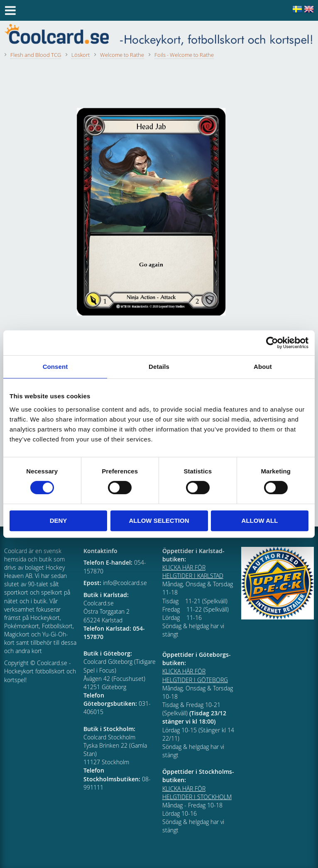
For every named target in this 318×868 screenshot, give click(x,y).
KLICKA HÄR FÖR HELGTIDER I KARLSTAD (193, 572)
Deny (59, 521)
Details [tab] (159, 367)
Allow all (260, 521)
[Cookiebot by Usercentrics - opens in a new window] (272, 343)
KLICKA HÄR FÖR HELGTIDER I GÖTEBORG (195, 675)
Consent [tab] (55, 367)
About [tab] (263, 367)
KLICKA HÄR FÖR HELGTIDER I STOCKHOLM (197, 793)
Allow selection (159, 521)
